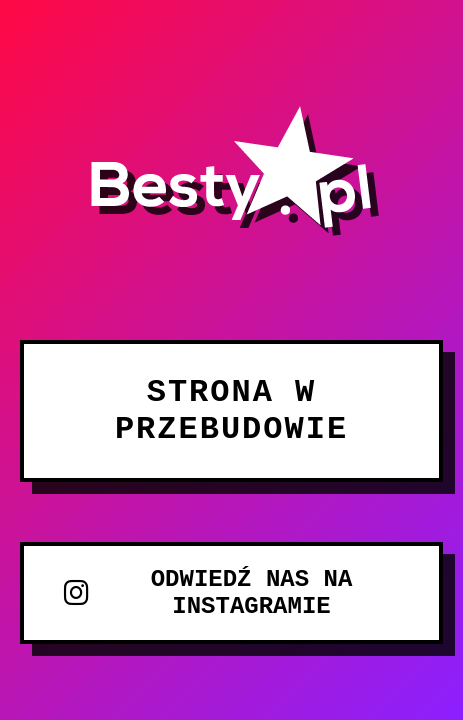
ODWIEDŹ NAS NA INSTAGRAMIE (208, 593)
